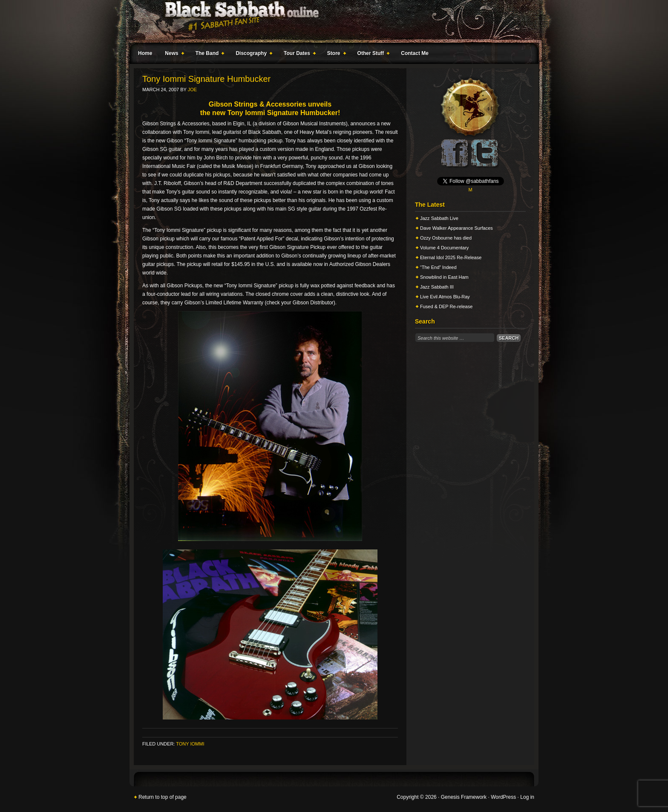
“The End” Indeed (438, 267)
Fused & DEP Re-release (446, 306)
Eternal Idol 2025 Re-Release (451, 257)
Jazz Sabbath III (437, 287)
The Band (208, 55)
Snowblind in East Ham (444, 277)
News (173, 55)
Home (145, 53)
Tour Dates (298, 55)
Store (335, 55)
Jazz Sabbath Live (439, 218)
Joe (192, 90)
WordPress (503, 797)
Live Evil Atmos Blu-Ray (445, 297)
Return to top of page (163, 797)
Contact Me (415, 53)
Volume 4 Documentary (444, 248)
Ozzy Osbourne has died (446, 238)
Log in (527, 797)
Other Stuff (372, 55)
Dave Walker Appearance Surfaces (456, 228)
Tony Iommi (190, 744)
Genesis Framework (464, 797)
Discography (252, 55)
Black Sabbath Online (330, 21)
